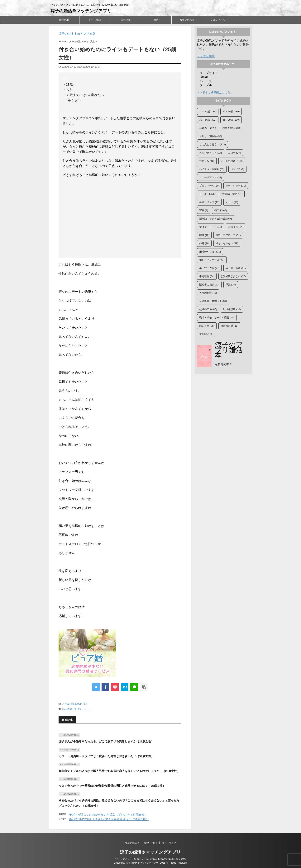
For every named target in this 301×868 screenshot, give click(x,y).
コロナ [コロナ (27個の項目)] (234, 153)
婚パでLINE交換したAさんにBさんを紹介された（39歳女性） (109, 819)
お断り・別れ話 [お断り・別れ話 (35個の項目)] (211, 136)
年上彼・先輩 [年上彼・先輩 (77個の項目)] (209, 268)
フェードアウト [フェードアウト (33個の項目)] (211, 177)
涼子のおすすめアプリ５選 (77, 34)
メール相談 (95, 20)
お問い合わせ (187, 20)
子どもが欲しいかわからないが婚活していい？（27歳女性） (108, 814)
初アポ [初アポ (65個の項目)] (221, 210)
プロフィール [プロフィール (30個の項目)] (209, 186)
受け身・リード (83, 709)
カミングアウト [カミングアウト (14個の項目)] (211, 153)
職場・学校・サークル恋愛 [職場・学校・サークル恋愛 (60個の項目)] (217, 318)
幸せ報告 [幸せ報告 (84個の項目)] (207, 276)
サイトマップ (169, 843)
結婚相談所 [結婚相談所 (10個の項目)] (232, 309)
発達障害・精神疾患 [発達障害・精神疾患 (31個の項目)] (213, 301)
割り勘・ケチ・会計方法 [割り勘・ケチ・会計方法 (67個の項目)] (216, 219)
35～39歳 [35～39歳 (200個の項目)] (231, 120)
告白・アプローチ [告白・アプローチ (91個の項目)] (228, 235)
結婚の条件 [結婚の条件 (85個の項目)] (208, 309)
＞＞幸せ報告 (206, 56)
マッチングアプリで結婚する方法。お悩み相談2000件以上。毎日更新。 (151, 859)
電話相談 (126, 20)
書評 (156, 20)
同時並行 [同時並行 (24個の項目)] (236, 227)
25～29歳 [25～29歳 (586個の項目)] (231, 111)
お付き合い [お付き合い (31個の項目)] (231, 128)
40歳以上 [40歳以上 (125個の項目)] (208, 128)
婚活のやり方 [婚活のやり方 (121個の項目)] (210, 252)
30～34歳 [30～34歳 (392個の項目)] (208, 120)
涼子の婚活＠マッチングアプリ (81, 11)
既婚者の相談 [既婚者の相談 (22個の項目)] (209, 285)
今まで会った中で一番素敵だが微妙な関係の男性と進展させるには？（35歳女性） (112, 786)
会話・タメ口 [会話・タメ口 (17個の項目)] (209, 202)
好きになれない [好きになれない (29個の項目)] (227, 243)
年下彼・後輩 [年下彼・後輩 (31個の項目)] (236, 268)
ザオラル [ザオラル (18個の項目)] (207, 161)
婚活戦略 (64, 20)
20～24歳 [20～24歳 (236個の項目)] (208, 111)
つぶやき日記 (132, 843)
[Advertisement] (120, 219)
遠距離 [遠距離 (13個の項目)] (206, 334)
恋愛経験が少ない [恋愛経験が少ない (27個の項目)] (233, 276)
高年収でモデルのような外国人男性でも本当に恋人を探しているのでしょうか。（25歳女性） (119, 771)
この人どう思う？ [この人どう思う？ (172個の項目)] (213, 144)
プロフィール (218, 20)
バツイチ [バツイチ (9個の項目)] (237, 169)
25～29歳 (67, 709)
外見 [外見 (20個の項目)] (204, 243)
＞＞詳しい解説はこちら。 (215, 92)
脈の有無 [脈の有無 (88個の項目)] (207, 326)
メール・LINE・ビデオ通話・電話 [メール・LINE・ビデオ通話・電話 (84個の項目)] (221, 194)
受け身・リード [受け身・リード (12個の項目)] (211, 227)
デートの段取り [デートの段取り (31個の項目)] (232, 161)
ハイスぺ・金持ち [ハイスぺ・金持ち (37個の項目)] (212, 169)
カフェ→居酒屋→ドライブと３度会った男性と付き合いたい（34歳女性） (106, 756)
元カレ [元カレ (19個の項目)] (232, 202)
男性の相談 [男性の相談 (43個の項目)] (208, 293)
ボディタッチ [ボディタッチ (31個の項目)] (236, 186)
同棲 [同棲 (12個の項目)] (204, 235)
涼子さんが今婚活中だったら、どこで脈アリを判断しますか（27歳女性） (106, 741)
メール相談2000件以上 (75, 704)
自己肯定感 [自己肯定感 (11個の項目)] (229, 326)
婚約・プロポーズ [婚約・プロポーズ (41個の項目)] (212, 260)
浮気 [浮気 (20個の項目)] (231, 285)
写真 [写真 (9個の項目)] (204, 210)
